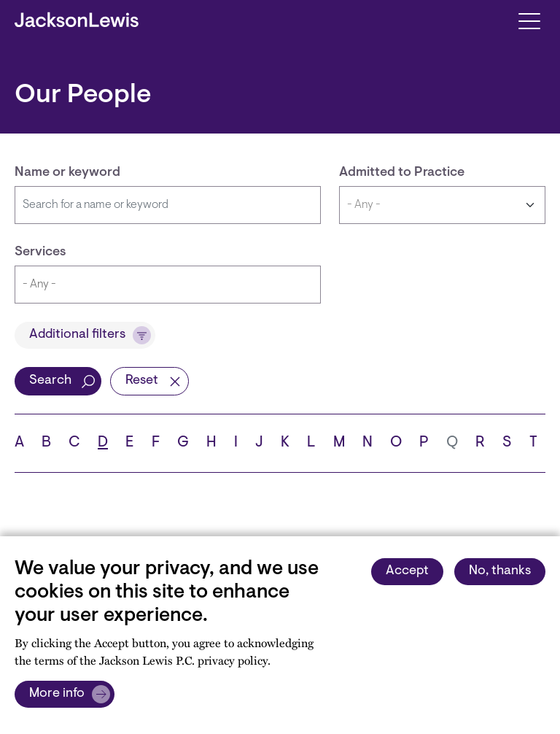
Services (40, 252)
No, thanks (500, 571)
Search (50, 381)
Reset (142, 381)
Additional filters (77, 335)
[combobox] (168, 285)
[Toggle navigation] (529, 20)
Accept (407, 571)
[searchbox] (168, 285)
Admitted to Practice (402, 173)
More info (57, 694)
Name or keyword (67, 173)
